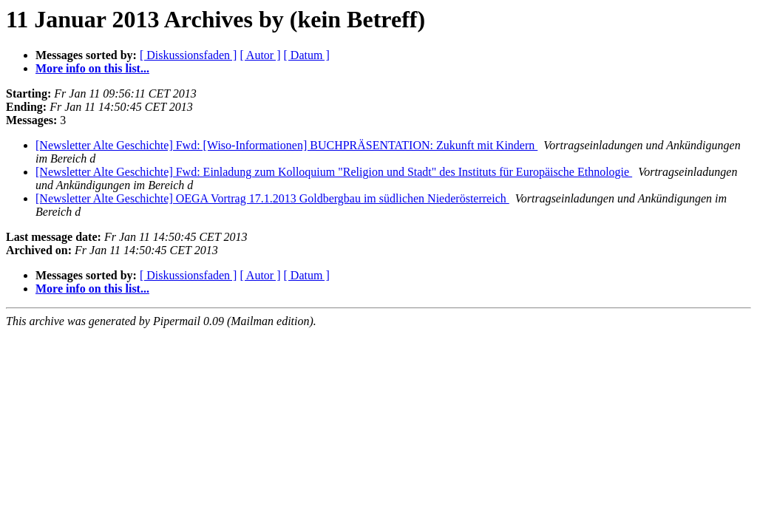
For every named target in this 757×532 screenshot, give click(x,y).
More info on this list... (92, 68)
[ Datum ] (307, 55)
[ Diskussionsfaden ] (189, 55)
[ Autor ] (260, 55)
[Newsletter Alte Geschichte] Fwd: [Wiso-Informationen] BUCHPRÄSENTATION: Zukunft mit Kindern (286, 145)
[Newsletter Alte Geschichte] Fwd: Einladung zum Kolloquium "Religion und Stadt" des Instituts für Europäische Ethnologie (334, 172)
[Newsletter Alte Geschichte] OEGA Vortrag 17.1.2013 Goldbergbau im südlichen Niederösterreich (272, 198)
